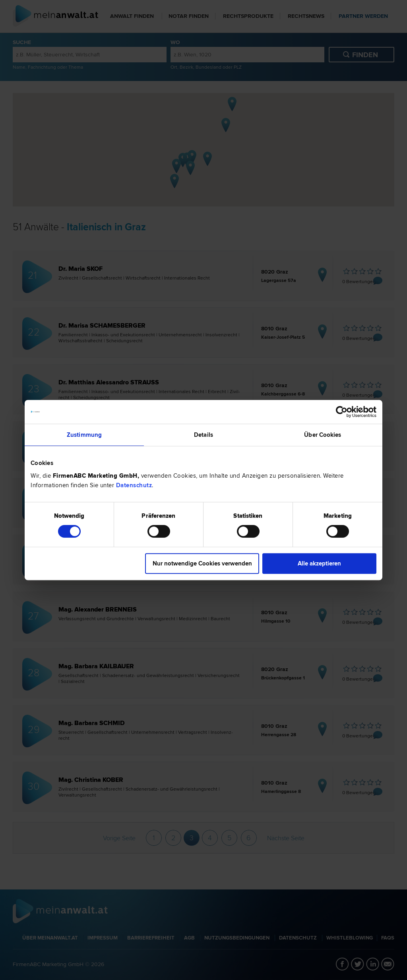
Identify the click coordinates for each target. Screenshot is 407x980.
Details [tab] (203, 435)
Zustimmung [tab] (84, 435)
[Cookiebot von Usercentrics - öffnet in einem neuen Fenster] (342, 412)
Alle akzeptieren (319, 563)
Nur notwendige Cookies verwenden (202, 563)
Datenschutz (134, 485)
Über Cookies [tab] (323, 435)
